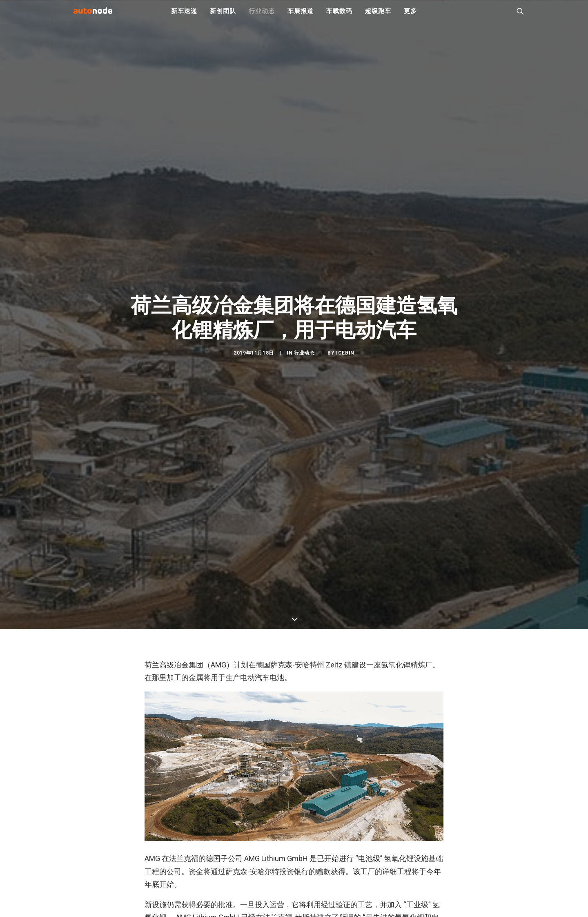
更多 (410, 16)
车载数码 (339, 16)
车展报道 (300, 16)
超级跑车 (378, 16)
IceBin (345, 388)
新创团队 (223, 16)
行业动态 (262, 16)
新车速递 (184, 16)
